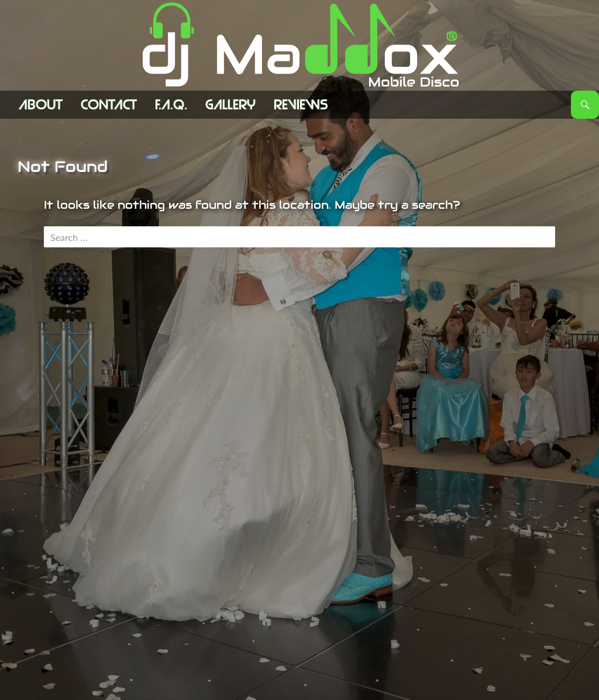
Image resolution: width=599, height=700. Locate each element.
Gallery (230, 105)
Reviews (301, 105)
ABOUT (41, 105)
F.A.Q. (171, 105)
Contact (109, 105)
